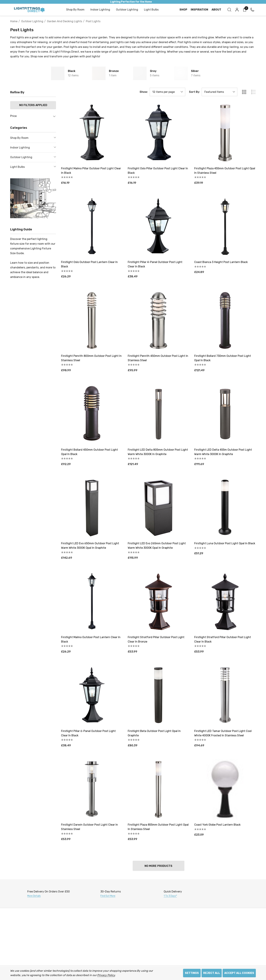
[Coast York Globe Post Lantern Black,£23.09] (225, 789)
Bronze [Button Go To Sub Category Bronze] (114, 71)
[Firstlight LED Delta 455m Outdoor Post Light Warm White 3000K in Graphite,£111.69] (225, 414)
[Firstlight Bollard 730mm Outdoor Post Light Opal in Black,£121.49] (225, 320)
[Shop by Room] (75, 10)
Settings (192, 973)
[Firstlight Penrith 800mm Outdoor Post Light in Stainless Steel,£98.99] (92, 320)
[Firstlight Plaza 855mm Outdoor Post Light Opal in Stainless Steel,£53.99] (159, 789)
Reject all (212, 973)
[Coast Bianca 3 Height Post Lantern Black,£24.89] (225, 227)
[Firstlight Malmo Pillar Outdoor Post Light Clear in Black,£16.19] (92, 133)
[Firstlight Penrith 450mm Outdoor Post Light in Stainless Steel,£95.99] (159, 320)
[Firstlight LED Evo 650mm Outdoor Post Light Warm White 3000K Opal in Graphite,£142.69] (92, 508)
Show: (144, 92)
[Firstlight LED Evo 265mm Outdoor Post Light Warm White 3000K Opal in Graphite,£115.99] (159, 508)
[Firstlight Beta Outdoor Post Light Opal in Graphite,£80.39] (159, 696)
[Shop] (183, 10)
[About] (216, 10)
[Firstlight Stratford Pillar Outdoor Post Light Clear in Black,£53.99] (225, 602)
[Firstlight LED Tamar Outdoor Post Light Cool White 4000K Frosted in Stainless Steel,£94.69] (225, 696)
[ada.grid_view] (244, 92)
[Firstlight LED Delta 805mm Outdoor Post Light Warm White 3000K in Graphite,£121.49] (159, 414)
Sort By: (194, 92)
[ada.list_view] (253, 92)
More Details (34, 896)
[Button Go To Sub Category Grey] (140, 73)
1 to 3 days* (170, 896)
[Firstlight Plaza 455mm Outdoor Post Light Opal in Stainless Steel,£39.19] (225, 133)
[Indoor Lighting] (100, 10)
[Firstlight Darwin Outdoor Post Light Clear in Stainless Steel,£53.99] (92, 789)
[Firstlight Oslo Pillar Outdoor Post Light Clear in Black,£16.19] (159, 133)
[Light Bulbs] (151, 10)
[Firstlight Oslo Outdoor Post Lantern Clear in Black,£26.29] (92, 227)
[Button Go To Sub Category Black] (58, 73)
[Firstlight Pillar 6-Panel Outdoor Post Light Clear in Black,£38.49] (92, 696)
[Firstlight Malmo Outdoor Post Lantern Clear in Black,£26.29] (92, 602)
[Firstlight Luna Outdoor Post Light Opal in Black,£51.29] (225, 508)
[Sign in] (237, 10)
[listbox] (220, 92)
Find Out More (108, 896)
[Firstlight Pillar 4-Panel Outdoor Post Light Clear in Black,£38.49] (159, 227)
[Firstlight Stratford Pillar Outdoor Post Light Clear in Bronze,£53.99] (159, 602)
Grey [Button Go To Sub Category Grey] (153, 71)
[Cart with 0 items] (244, 10)
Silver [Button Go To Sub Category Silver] (195, 71)
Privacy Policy (106, 975)
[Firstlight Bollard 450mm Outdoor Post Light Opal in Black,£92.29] (92, 414)
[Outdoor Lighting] (127, 10)
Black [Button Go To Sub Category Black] (72, 71)
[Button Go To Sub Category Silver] (181, 73)
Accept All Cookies (239, 973)
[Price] (33, 118)
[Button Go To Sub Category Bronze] (99, 73)
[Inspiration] (199, 10)
